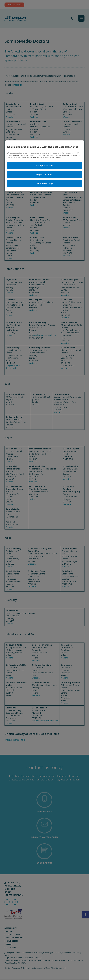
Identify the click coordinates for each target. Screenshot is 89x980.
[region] (45, 166)
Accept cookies (44, 165)
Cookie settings (44, 183)
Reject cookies (44, 174)
